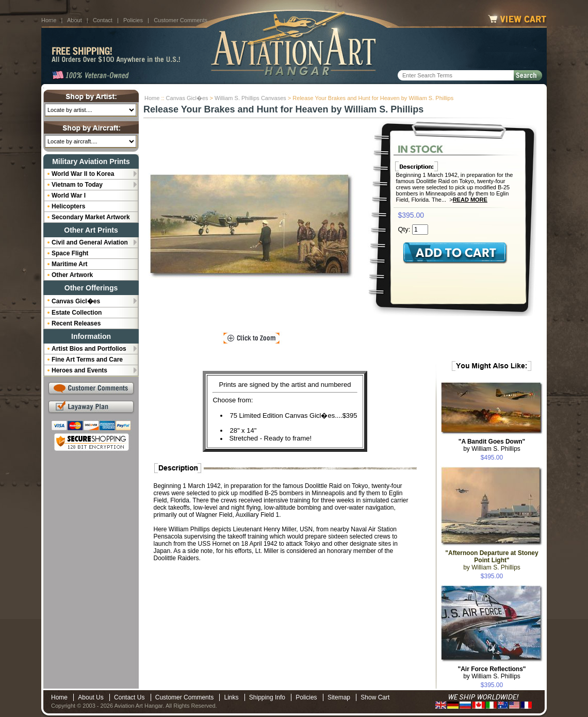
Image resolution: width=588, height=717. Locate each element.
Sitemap (339, 697)
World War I (69, 195)
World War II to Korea (83, 174)
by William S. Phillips (492, 445)
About (75, 20)
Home (49, 20)
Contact (103, 20)
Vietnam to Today (77, 185)
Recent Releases (76, 323)
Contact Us (129, 697)
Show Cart (375, 697)
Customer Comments (181, 20)
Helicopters (68, 206)
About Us (91, 697)
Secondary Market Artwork (91, 217)
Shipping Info (267, 697)
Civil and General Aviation (90, 242)
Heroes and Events (79, 370)
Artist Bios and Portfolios (89, 349)
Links (231, 697)
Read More (470, 200)
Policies (133, 20)
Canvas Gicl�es (187, 98)
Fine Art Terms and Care (87, 360)
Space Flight (70, 253)
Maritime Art (70, 264)
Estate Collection (77, 313)
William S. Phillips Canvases (250, 98)
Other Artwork (72, 275)
